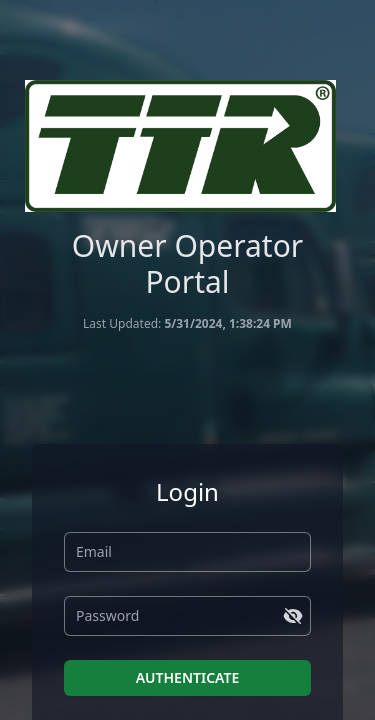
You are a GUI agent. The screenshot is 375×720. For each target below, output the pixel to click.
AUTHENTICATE (188, 677)
